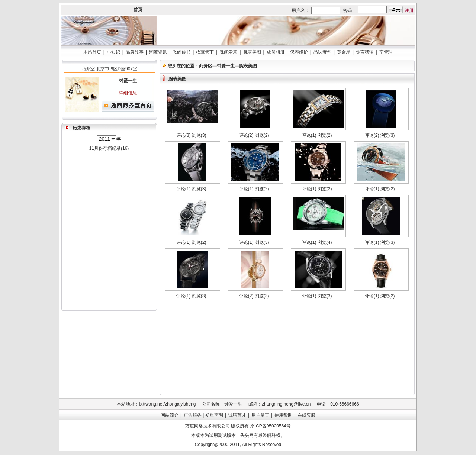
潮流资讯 (158, 52)
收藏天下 (205, 52)
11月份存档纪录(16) (109, 148)
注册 (409, 10)
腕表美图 (252, 52)
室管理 (386, 52)
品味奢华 (322, 52)
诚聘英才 (237, 415)
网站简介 (170, 415)
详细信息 (128, 93)
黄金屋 (344, 52)
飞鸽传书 (181, 52)
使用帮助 (283, 415)
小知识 (113, 52)
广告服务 (193, 415)
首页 (138, 10)
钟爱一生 (226, 66)
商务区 (206, 66)
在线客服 (306, 415)
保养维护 (299, 52)
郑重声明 (214, 415)
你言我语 (365, 52)
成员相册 (276, 52)
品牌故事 (135, 52)
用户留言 (260, 415)
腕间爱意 (228, 52)
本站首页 (92, 52)
